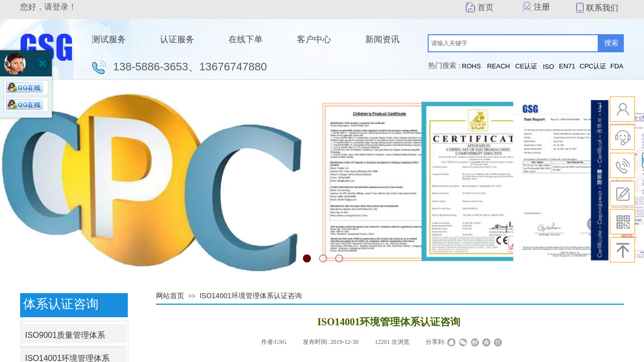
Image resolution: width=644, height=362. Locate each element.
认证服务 (177, 39)
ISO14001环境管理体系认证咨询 (251, 296)
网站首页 (170, 296)
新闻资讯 (382, 39)
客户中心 (314, 39)
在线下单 (246, 39)
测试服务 (109, 39)
